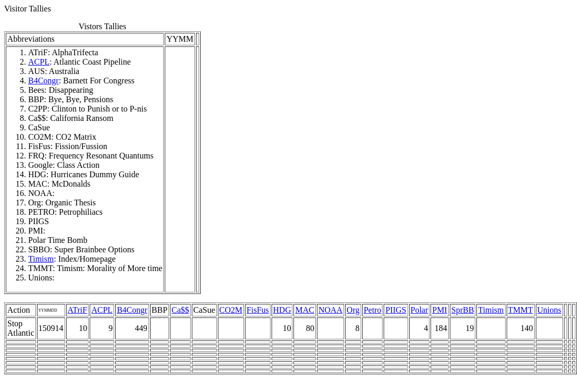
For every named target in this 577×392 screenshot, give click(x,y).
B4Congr (44, 81)
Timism (41, 259)
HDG (282, 310)
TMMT (521, 310)
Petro (373, 310)
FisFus (258, 310)
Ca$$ (180, 310)
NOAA (330, 310)
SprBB (463, 310)
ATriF (78, 310)
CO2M (231, 310)
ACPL (39, 62)
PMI (439, 310)
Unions (549, 310)
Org (353, 310)
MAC (304, 310)
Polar (420, 310)
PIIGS (396, 310)
